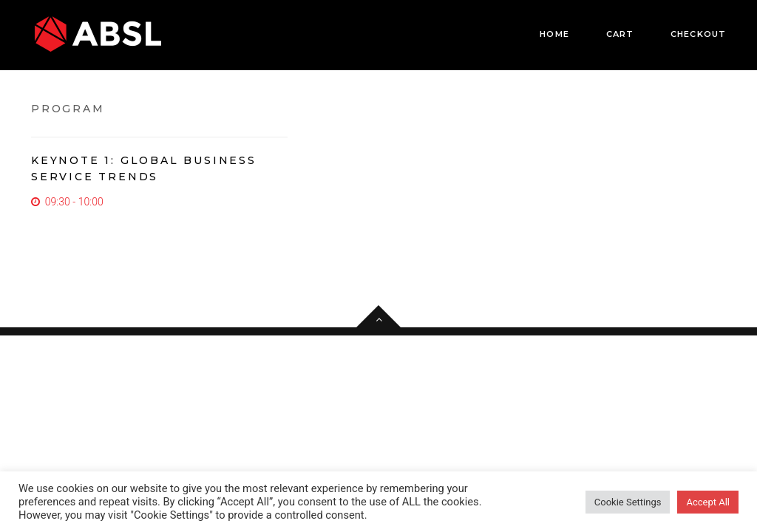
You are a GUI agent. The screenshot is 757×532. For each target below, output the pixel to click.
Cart (620, 34)
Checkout (698, 34)
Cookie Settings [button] (628, 502)
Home (554, 34)
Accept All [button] (708, 502)
